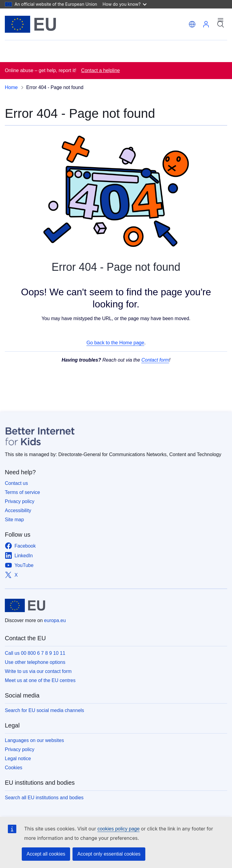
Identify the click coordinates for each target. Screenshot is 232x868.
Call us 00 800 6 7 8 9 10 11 (35, 653)
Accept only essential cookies (109, 854)
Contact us (16, 483)
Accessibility (18, 510)
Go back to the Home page (115, 343)
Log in (206, 24)
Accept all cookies (46, 854)
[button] (192, 24)
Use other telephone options (35, 662)
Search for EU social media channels (44, 710)
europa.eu (55, 620)
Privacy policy (20, 501)
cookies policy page (118, 829)
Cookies (14, 768)
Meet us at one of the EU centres (40, 680)
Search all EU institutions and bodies (44, 798)
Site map (14, 520)
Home (11, 87)
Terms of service (22, 492)
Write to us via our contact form (38, 671)
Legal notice (18, 759)
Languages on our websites (34, 740)
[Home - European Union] (31, 24)
